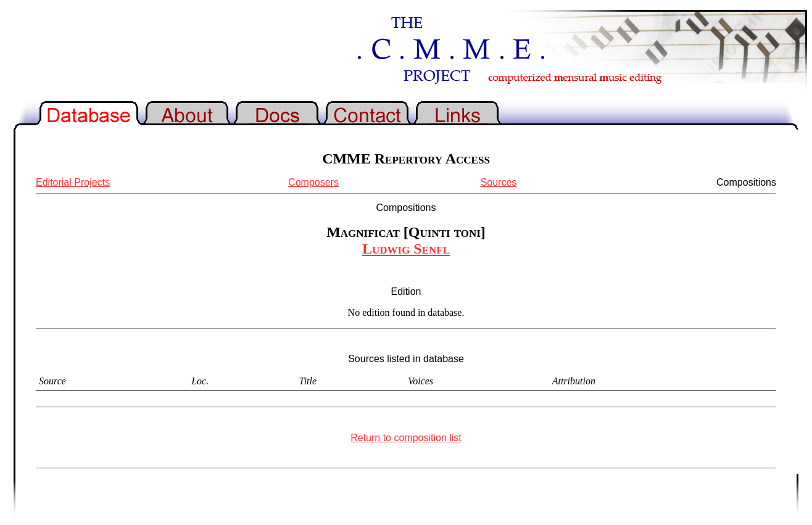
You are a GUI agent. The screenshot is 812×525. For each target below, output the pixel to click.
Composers (313, 182)
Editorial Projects (73, 182)
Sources (499, 182)
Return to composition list (406, 438)
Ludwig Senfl (406, 249)
